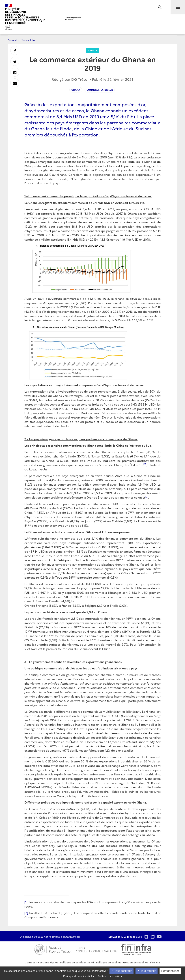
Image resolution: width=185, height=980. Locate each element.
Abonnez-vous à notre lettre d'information (50, 937)
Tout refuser (147, 971)
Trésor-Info (28, 40)
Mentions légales (48, 962)
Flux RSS (155, 962)
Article (92, 50)
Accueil (12, 40)
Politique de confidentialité (77, 962)
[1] (26, 902)
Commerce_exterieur (100, 90)
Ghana (76, 90)
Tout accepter (121, 971)
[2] (26, 913)
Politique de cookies (108, 962)
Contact (30, 962)
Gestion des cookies (135, 962)
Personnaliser (170, 971)
